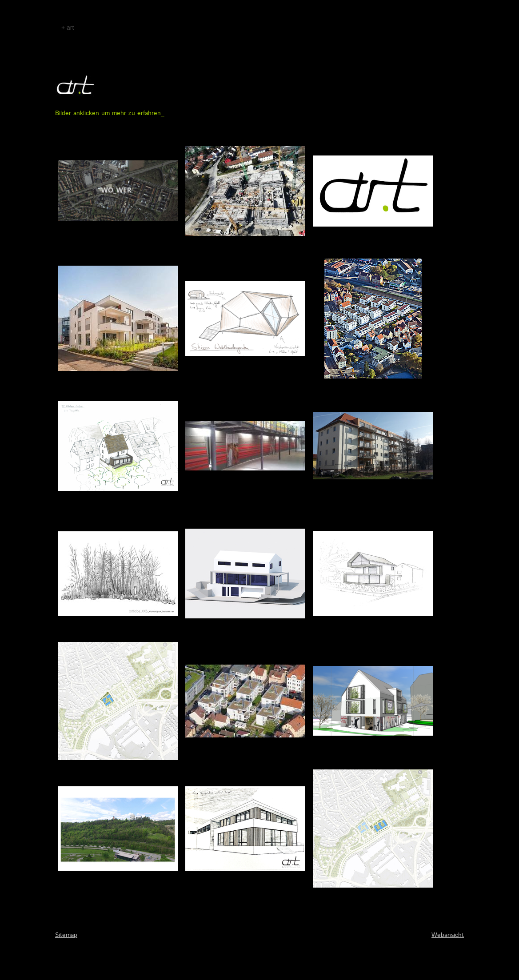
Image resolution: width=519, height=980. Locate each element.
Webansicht (448, 935)
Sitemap (66, 935)
